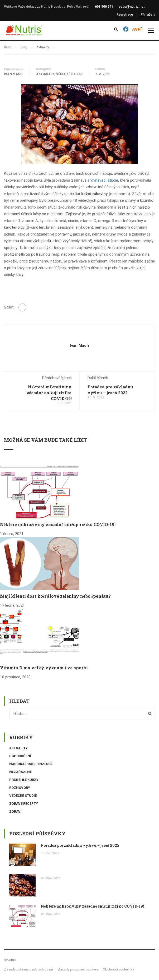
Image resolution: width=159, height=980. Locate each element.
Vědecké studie (69, 74)
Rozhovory (20, 788)
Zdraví (15, 811)
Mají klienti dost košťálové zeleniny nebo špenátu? (55, 596)
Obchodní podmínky (118, 969)
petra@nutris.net (132, 7)
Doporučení (20, 756)
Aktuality (45, 74)
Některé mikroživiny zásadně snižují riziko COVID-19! (49, 393)
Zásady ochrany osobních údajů (28, 969)
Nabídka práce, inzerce (31, 764)
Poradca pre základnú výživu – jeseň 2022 (80, 845)
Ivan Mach (13, 74)
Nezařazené (20, 772)
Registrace (125, 15)
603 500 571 (104, 7)
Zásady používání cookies (78, 969)
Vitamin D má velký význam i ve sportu (44, 668)
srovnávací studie (103, 180)
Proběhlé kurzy (24, 780)
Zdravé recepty (24, 804)
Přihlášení (148, 15)
